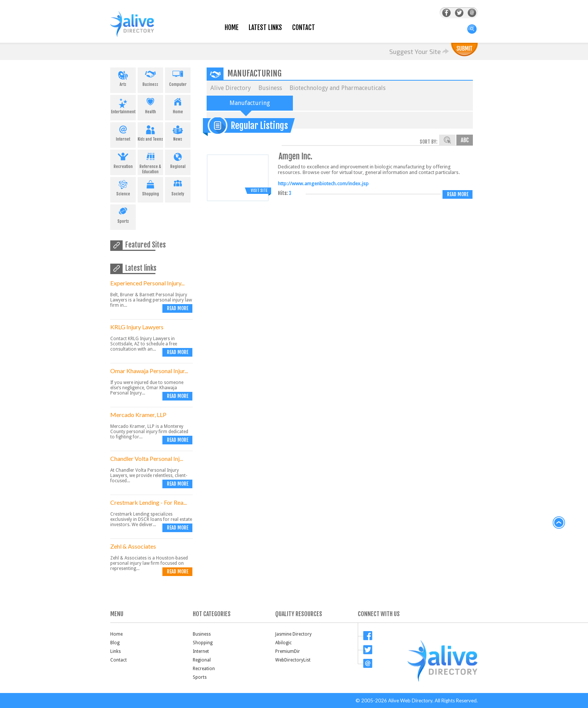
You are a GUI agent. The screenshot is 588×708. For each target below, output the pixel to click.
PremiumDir (288, 651)
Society (178, 187)
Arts (123, 77)
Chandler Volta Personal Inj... (147, 458)
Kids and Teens (150, 132)
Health (150, 105)
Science (123, 187)
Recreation (123, 159)
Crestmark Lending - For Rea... (148, 502)
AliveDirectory (140, 29)
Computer (178, 77)
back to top (559, 523)
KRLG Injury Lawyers (137, 327)
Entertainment (123, 105)
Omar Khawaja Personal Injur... (149, 371)
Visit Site (259, 190)
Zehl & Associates (133, 546)
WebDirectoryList (293, 660)
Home (232, 28)
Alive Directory (231, 88)
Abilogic (283, 643)
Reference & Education (150, 162)
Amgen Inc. (295, 156)
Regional (178, 159)
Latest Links (265, 28)
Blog (115, 643)
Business (150, 77)
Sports (123, 214)
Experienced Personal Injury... (147, 283)
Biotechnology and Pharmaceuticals (337, 88)
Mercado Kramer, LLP (138, 415)
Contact (304, 28)
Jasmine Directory (293, 634)
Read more (178, 308)
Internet (123, 132)
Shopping (150, 187)
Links (115, 651)
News (178, 132)
